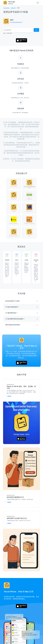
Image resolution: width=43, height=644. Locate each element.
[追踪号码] (19, 30)
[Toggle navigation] (38, 3)
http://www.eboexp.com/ (16, 22)
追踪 (36, 30)
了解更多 (9, 396)
